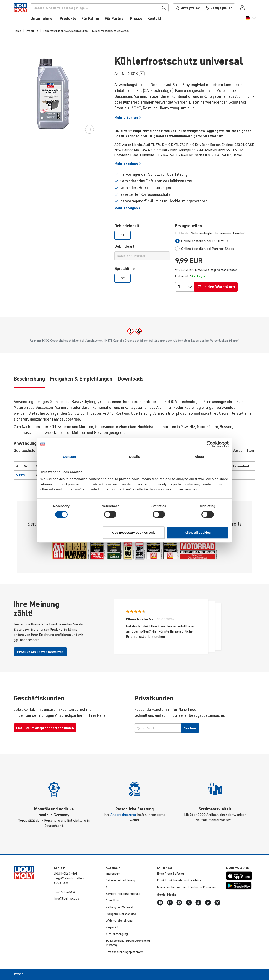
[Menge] (181, 287)
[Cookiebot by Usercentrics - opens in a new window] (210, 444)
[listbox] (142, 235)
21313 (21, 475)
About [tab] (199, 457)
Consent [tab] (70, 457)
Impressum (113, 874)
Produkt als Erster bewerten (40, 652)
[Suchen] (107, 8)
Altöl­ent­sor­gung (117, 934)
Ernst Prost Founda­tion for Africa (179, 880)
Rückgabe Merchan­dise (121, 914)
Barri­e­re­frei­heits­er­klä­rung (123, 894)
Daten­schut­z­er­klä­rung (120, 880)
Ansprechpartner (123, 815)
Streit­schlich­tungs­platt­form (125, 952)
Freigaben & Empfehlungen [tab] (81, 379)
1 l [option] (123, 235)
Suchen (190, 728)
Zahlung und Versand (119, 907)
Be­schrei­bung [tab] (29, 379)
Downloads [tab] (130, 379)
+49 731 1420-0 (64, 892)
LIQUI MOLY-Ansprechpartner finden (45, 728)
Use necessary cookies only (134, 533)
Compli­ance (113, 900)
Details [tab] (134, 457)
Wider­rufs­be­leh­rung (119, 921)
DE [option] (123, 278)
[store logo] (27, 14)
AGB (109, 887)
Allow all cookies (198, 533)
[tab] (211, 233)
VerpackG (112, 927)
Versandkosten (227, 270)
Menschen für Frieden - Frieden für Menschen (187, 887)
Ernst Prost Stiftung (171, 874)
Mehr (128, 117)
